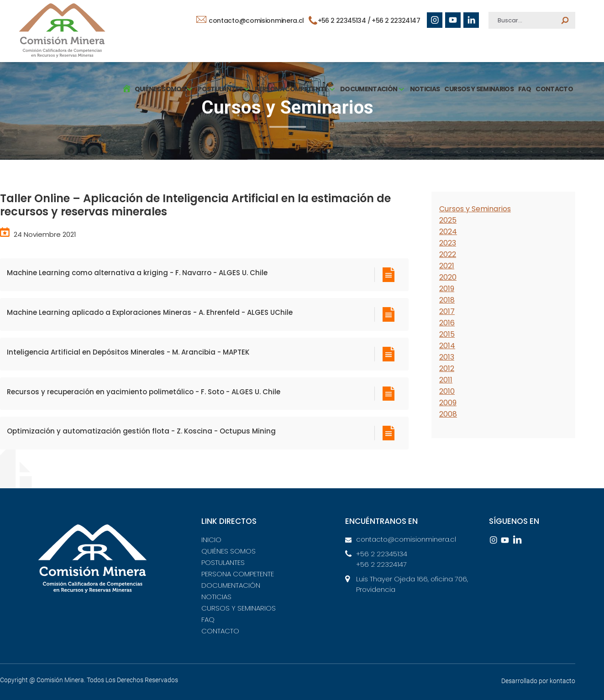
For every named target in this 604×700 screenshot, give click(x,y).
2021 (447, 266)
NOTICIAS (425, 89)
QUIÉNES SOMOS (228, 551)
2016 (447, 323)
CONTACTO (554, 89)
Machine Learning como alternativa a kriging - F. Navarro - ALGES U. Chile (137, 273)
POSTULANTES (223, 562)
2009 (448, 403)
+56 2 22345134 (382, 554)
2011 (446, 380)
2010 (447, 391)
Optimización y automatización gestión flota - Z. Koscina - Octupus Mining (141, 431)
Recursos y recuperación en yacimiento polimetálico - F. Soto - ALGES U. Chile (144, 392)
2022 (448, 254)
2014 (447, 346)
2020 (448, 277)
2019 (447, 289)
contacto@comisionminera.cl (250, 21)
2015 (447, 334)
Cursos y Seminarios (475, 209)
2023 (448, 243)
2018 (447, 300)
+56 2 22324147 (396, 21)
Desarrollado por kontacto (538, 681)
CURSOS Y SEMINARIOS (479, 89)
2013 (447, 357)
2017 (447, 311)
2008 (448, 414)
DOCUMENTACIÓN (231, 585)
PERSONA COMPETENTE (238, 574)
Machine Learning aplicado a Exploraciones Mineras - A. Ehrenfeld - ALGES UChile (150, 312)
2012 (447, 368)
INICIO (211, 540)
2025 (448, 220)
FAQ (525, 89)
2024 (448, 232)
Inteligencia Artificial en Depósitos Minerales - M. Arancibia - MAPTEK (128, 352)
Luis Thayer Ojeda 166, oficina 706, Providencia (412, 584)
